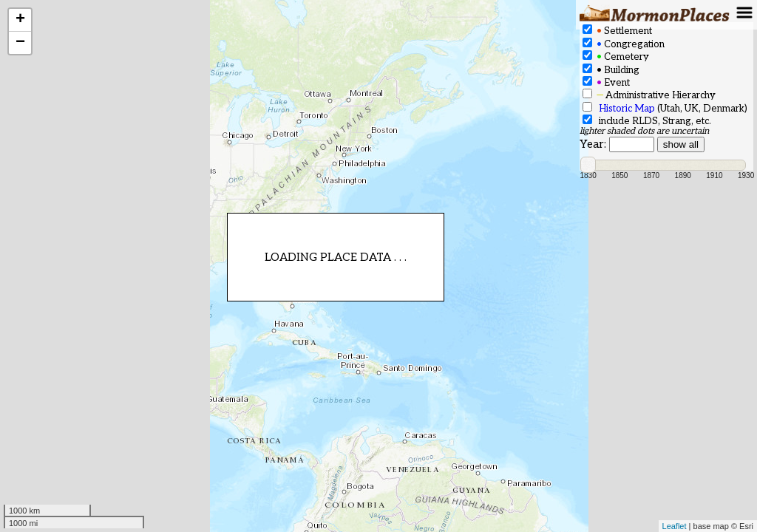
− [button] (20, 43)
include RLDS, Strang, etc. (647, 121)
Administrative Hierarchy (649, 95)
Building (611, 70)
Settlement (617, 31)
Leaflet (675, 526)
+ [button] (20, 20)
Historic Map (627, 109)
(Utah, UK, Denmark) (665, 108)
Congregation (624, 44)
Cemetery (616, 57)
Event (606, 82)
